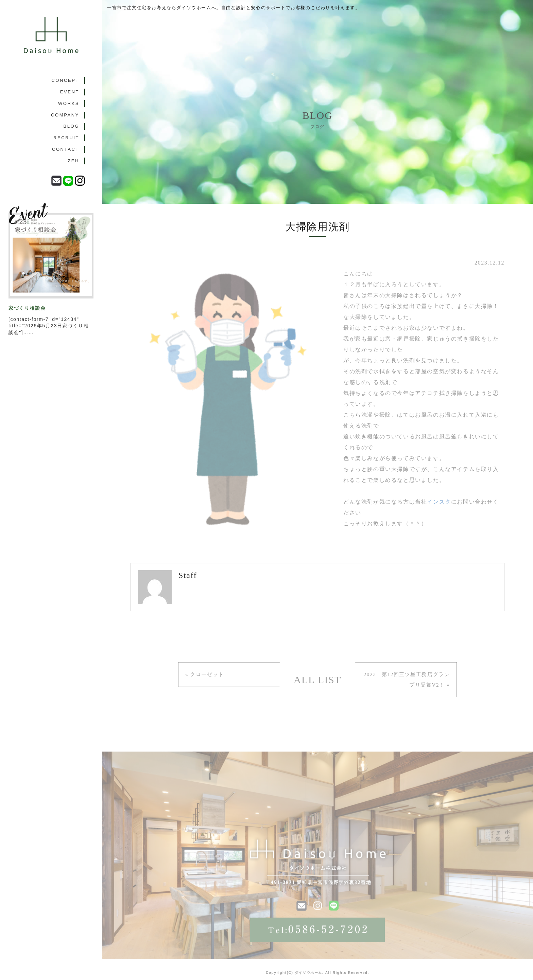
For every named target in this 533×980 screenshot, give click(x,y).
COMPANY (65, 122)
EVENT (70, 94)
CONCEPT (65, 80)
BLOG (71, 136)
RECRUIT (66, 150)
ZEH (73, 177)
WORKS (69, 108)
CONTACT (66, 164)
